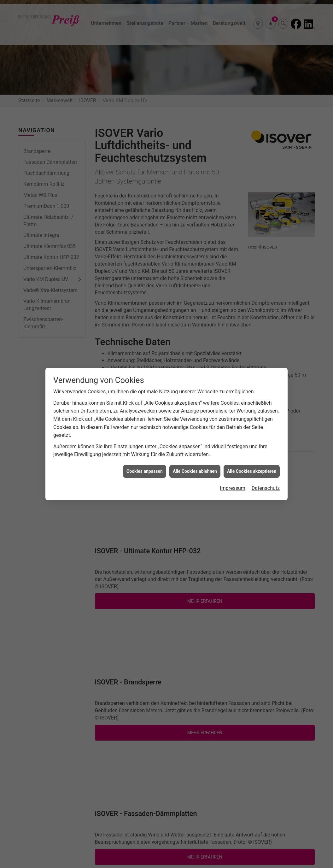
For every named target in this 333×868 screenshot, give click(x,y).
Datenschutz (266, 475)
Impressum (233, 475)
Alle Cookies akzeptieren (252, 459)
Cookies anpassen (145, 459)
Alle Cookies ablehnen (195, 459)
